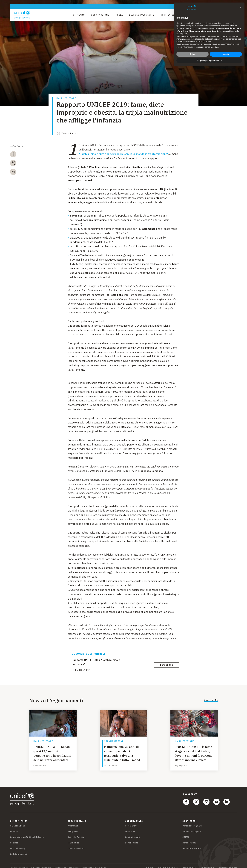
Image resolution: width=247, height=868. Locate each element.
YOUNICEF (130, 828)
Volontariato (131, 822)
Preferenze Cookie (228, 864)
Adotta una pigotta (192, 828)
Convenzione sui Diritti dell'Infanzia (27, 833)
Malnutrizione (66, 98)
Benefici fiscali (189, 839)
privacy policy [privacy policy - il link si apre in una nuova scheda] (196, 26)
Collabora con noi (18, 850)
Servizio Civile (132, 839)
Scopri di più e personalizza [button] (209, 60)
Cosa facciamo (100, 15)
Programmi (73, 822)
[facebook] (13, 155)
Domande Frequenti (192, 845)
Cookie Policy (207, 864)
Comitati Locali (132, 833)
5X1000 (186, 833)
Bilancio (14, 828)
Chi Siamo (79, 15)
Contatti (14, 839)
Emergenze (73, 828)
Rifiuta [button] (192, 54)
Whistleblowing (17, 845)
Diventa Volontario (142, 15)
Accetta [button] (226, 54)
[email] (13, 172)
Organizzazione (17, 822)
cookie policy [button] (182, 34)
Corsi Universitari (76, 845)
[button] (240, 8)
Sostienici (168, 15)
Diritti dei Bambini (76, 833)
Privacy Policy (190, 864)
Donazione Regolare (192, 822)
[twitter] (13, 164)
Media (119, 15)
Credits (150, 864)
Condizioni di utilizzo (168, 864)
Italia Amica (73, 839)
